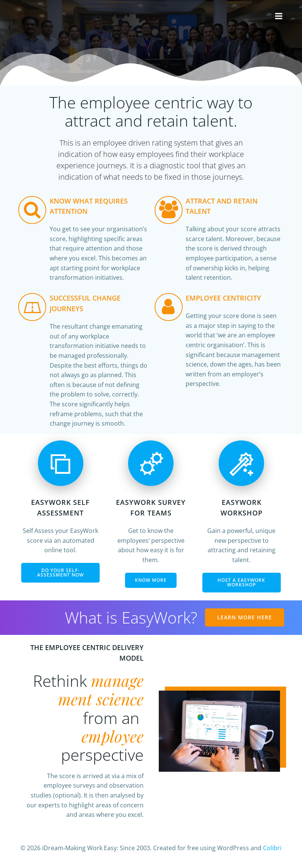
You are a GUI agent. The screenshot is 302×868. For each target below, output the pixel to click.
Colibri (272, 848)
